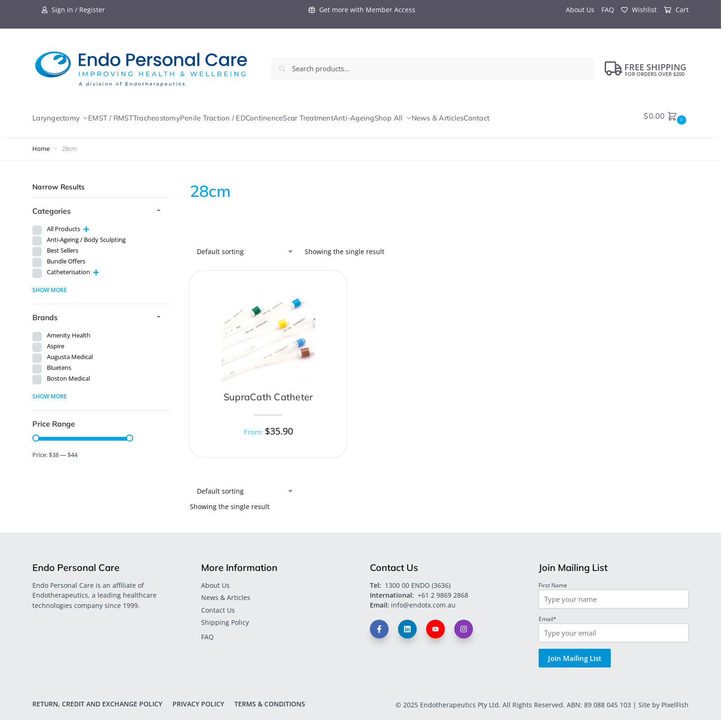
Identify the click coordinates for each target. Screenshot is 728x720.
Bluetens (59, 363)
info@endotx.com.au (423, 600)
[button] (666, 116)
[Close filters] (173, 182)
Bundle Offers (66, 256)
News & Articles (226, 593)
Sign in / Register (73, 10)
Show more (50, 285)
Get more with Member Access (362, 10)
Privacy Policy (198, 699)
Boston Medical (68, 374)
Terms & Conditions (270, 699)
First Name (553, 580)
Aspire (56, 341)
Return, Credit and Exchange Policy (97, 699)
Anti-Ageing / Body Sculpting (86, 235)
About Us (580, 10)
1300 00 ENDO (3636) (418, 581)
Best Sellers (63, 245)
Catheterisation (68, 267)
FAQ (608, 10)
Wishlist (639, 10)
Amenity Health (69, 331)
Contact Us (218, 605)
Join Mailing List (575, 653)
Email (548, 614)
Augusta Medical (70, 352)
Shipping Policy (225, 617)
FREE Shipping (646, 68)
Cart (676, 10)
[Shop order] (245, 247)
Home (41, 144)
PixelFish (675, 700)
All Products (64, 224)
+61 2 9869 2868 (443, 590)
